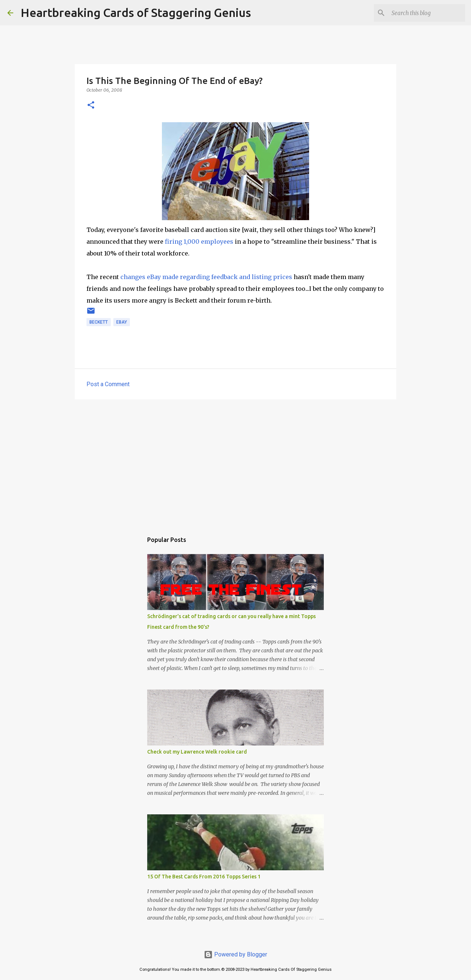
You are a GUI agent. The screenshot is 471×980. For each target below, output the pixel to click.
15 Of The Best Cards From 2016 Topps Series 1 (204, 877)
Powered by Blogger (235, 954)
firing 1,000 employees (199, 242)
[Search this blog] (426, 13)
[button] (91, 105)
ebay (122, 322)
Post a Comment (108, 384)
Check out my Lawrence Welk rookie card (197, 752)
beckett (99, 322)
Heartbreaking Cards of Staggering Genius (136, 13)
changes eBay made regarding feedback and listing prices (206, 277)
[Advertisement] (235, 462)
